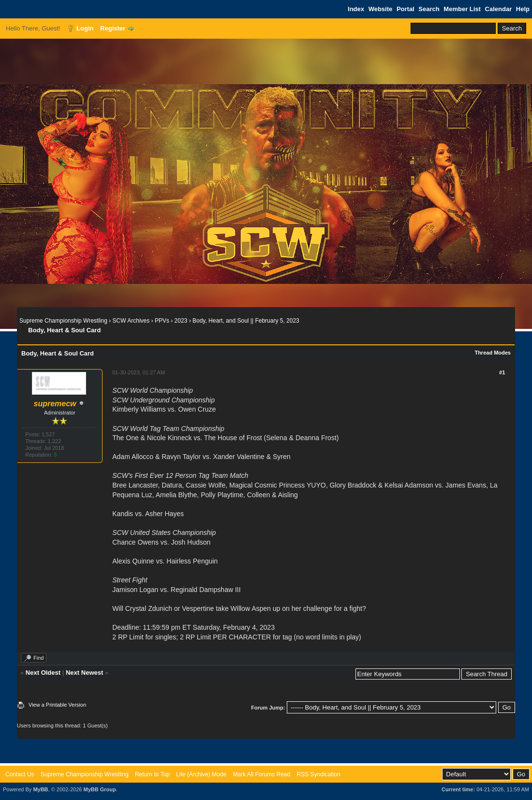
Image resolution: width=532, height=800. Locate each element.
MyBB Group (99, 789)
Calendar (499, 9)
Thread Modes (493, 353)
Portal (406, 9)
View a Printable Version (57, 705)
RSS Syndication (319, 774)
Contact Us (20, 774)
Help (523, 9)
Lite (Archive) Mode (201, 774)
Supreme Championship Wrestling (63, 321)
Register (113, 28)
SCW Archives (131, 321)
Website (381, 9)
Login (85, 28)
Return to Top (152, 774)
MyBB (40, 789)
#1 (502, 372)
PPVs (162, 321)
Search (429, 9)
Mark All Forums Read (261, 774)
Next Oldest (43, 673)
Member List (462, 9)
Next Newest (84, 673)
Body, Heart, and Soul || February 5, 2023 (246, 321)
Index (356, 9)
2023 (181, 321)
